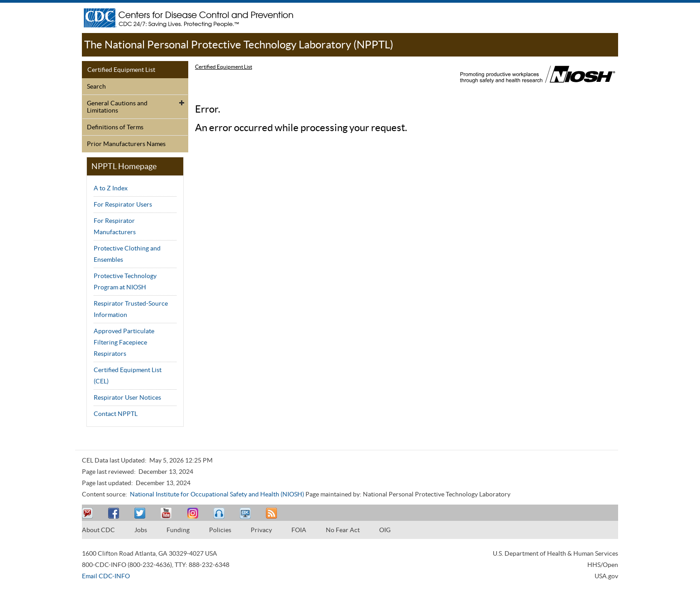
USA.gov (606, 576)
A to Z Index (111, 188)
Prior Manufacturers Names (126, 144)
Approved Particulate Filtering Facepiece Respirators (124, 342)
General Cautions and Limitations (117, 107)
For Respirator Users (123, 204)
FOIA (299, 530)
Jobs (141, 530)
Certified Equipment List (121, 70)
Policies (220, 530)
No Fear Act (343, 530)
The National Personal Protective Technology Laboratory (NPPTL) (239, 45)
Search (96, 86)
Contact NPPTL (116, 414)
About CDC (98, 530)
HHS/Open (603, 565)
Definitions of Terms (115, 127)
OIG (385, 530)
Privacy (261, 530)
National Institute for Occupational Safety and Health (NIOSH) (217, 494)
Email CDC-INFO (106, 576)
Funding (178, 530)
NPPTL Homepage (124, 166)
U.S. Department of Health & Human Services (555, 553)
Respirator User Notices (127, 397)
